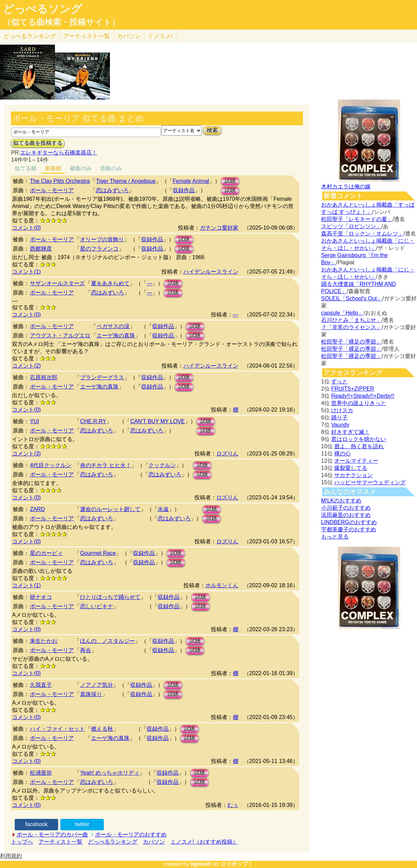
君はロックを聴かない (359, 439)
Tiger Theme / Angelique (126, 181)
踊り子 (339, 418)
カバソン (129, 36)
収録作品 (184, 190)
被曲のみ (81, 168)
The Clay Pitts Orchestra (60, 181)
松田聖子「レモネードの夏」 (357, 219)
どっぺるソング (42, 9)
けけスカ (342, 410)
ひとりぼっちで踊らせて (110, 597)
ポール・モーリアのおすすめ (131, 835)
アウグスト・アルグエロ (60, 335)
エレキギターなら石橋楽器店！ (59, 153)
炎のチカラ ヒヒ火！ (105, 465)
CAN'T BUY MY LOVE (157, 421)
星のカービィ (46, 553)
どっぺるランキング (113, 842)
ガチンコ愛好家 (219, 228)
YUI (35, 421)
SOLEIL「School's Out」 (352, 298)
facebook (37, 824)
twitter (82, 824)
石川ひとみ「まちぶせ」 (351, 320)
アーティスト (87, 36)
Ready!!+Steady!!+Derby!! (363, 396)
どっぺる (30, 36)
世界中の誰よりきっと (359, 403)
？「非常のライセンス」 (351, 327)
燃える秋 (102, 729)
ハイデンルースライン (211, 272)
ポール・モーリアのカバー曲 (52, 835)
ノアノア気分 (97, 685)
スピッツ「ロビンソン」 (351, 226)
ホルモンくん (222, 585)
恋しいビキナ (97, 606)
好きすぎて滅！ (350, 432)
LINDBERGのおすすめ (349, 522)
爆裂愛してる (351, 468)
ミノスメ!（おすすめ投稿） (204, 842)
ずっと (339, 381)
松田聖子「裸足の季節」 (351, 342)
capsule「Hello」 (342, 313)
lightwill (201, 864)
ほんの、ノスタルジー (108, 641)
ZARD (37, 509)
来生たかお (44, 641)
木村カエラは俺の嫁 (346, 187)
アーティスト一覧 (60, 842)
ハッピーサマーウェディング (370, 482)
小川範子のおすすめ (346, 508)
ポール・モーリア (52, 190)
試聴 (230, 181)
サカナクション (353, 475)
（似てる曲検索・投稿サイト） (61, 22)
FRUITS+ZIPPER (353, 389)
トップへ (22, 842)
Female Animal (191, 181)
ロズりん (227, 454)
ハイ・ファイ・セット (57, 729)
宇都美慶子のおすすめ (349, 529)
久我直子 (41, 685)
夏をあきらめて (110, 283)
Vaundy (340, 425)
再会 (86, 650)
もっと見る (335, 537)
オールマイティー (356, 461)
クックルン (162, 465)
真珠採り (91, 694)
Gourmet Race (98, 553)
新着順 (53, 168)
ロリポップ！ (237, 864)
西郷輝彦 (41, 249)
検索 (212, 130)
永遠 (163, 509)
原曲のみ (111, 168)
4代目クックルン (51, 465)
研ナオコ (41, 597)
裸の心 (342, 454)
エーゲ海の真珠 (116, 335)
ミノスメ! (160, 36)
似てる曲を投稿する (38, 143)
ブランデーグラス (102, 377)
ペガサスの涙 (113, 326)
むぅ (233, 805)
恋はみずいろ (112, 190)
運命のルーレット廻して (110, 509)
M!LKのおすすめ (341, 501)
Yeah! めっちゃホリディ (110, 773)
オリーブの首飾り (102, 239)
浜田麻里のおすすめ (346, 515)
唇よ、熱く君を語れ (359, 446)
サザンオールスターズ (57, 283)
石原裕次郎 (44, 377)
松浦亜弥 (41, 773)
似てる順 (25, 168)
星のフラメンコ (99, 249)
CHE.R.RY (93, 421)
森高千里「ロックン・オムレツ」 (362, 234)
